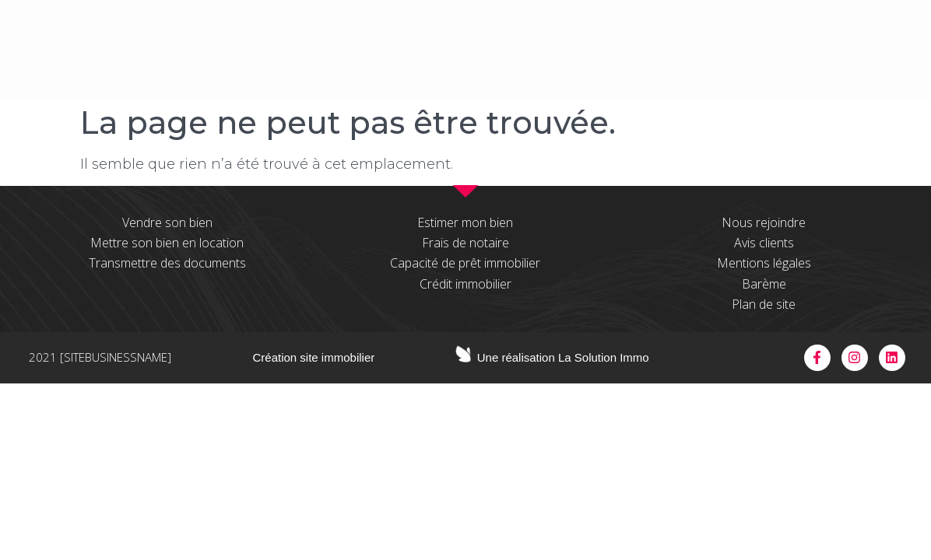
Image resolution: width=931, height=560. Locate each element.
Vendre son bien (167, 222)
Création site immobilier (314, 357)
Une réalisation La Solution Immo (563, 357)
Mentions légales (764, 263)
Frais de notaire (465, 243)
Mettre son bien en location (167, 243)
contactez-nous (809, 54)
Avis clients (764, 243)
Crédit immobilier (465, 284)
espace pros (673, 54)
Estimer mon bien (465, 222)
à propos (265, 54)
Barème (764, 284)
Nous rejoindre (764, 222)
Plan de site (764, 304)
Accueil (174, 54)
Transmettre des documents (167, 263)
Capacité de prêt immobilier (465, 263)
